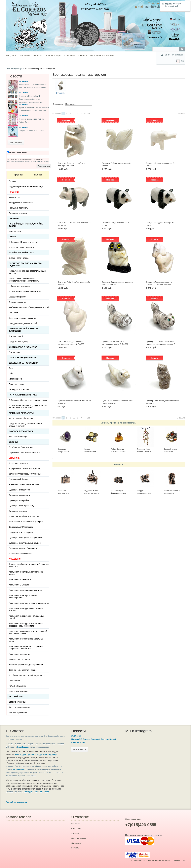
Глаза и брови (15, 379)
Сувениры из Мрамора (19, 490)
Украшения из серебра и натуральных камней (26, 617)
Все (89, 113)
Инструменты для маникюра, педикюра (25, 264)
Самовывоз (24, 55)
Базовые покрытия (17, 297)
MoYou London (20, 769)
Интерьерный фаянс (18, 479)
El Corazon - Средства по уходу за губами (28, 400)
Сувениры (61, 93)
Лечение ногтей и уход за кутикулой (24, 330)
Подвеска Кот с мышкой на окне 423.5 (144, 452)
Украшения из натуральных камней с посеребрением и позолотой (26, 625)
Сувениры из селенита (19, 495)
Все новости (16, 143)
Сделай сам (14, 681)
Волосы (13, 442)
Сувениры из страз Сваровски (23, 548)
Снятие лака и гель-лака (23, 347)
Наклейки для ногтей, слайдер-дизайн (27, 225)
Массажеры (14, 197)
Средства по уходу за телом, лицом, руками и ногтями (26, 425)
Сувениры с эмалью (18, 213)
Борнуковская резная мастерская (24, 468)
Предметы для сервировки (21, 532)
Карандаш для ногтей (19, 389)
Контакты (83, 55)
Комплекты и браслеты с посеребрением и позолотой (29, 565)
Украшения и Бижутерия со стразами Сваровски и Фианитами (26, 648)
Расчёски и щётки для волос (22, 447)
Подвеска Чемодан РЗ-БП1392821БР (64, 493)
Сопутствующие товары (23, 358)
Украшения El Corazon (19, 585)
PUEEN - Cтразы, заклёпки (21, 247)
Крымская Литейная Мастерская (24, 516)
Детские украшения (18, 713)
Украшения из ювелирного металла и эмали (26, 640)
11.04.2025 (24, 127)
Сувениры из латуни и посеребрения (26, 538)
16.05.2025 (24, 104)
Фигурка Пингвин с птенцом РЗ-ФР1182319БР (172, 493)
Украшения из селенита (20, 579)
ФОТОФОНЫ (15, 231)
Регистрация (178, 55)
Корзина (169, 4)
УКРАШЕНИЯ (15, 559)
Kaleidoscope (23, 747)
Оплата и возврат (53, 55)
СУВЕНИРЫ (14, 458)
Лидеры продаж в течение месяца (119, 423)
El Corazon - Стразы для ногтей (23, 242)
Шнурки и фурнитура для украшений (26, 665)
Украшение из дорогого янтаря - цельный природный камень (28, 632)
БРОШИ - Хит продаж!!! (20, 659)
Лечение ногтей (16, 336)
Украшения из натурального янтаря (25, 590)
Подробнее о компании (17, 802)
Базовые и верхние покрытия (22, 318)
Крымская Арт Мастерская (21, 527)
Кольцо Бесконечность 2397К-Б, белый (91, 452)
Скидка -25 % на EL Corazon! (32, 130)
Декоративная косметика (23, 363)
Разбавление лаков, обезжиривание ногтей (29, 307)
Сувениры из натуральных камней (25, 543)
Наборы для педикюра (19, 286)
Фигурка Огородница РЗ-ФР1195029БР (144, 493)
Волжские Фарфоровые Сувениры (25, 474)
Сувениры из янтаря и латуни (22, 506)
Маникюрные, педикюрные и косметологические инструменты (24, 280)
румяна (30, 754)
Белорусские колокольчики (21, 202)
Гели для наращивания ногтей (23, 323)
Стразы (13, 237)
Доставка (37, 55)
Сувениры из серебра (19, 500)
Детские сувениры (17, 702)
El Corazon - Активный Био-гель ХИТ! (26, 291)
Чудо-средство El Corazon (21, 418)
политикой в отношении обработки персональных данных (28, 162)
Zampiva (12, 181)
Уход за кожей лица (18, 437)
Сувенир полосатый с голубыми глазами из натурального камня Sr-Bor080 (161, 344)
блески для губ (50, 754)
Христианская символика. (21, 554)
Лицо (11, 368)
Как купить (11, 55)
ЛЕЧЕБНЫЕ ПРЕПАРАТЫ (21, 413)
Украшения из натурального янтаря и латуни (26, 573)
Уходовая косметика (21, 431)
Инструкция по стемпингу (102, 55)
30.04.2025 (24, 116)
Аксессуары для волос (19, 707)
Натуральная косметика (23, 395)
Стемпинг (14, 218)
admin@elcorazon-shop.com (36, 792)
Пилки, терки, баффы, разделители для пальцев (27, 272)
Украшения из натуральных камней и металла (26, 609)
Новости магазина (17, 152)
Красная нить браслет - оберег (23, 670)
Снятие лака (14, 352)
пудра (23, 754)
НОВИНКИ (14, 192)
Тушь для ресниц (17, 384)
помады (39, 754)
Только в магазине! (17, 686)
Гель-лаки (13, 313)
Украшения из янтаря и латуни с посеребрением (24, 597)
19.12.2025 (24, 93)
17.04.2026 (24, 81)
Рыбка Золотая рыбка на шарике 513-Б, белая (118, 452)
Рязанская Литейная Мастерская (24, 484)
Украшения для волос (19, 691)
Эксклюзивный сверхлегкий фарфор (26, 522)
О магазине (70, 55)
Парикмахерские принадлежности (24, 453)
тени (17, 754)
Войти (167, 55)
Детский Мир (16, 697)
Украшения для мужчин (20, 654)
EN (182, 61)
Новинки (118, 464)
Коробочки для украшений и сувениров (27, 675)
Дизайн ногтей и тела (21, 253)
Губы (11, 373)
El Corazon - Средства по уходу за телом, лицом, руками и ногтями (28, 407)
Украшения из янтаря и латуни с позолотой (29, 603)
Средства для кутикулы (20, 342)
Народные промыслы (19, 208)
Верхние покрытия (17, 302)
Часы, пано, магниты (18, 463)
